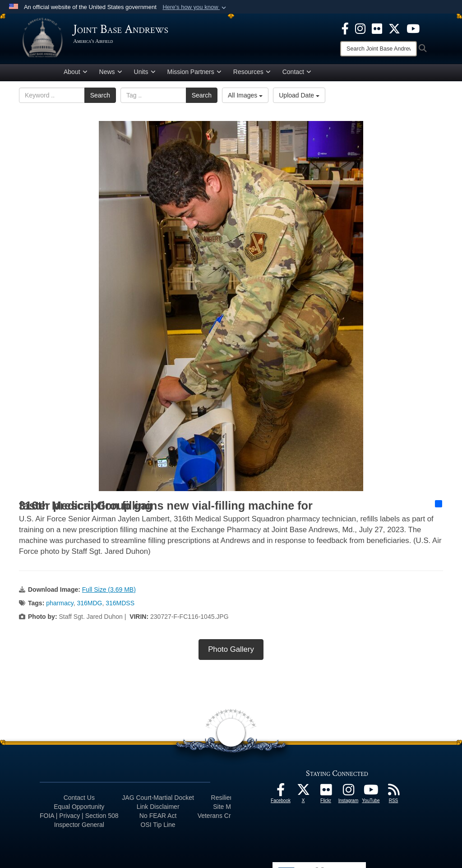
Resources (252, 74)
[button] (195, 7)
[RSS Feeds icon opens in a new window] (393, 794)
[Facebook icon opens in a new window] (345, 28)
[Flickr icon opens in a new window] (377, 28)
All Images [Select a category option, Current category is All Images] (245, 97)
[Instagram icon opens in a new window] (360, 28)
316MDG (89, 604)
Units (145, 74)
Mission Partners (194, 74)
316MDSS (120, 604)
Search (100, 97)
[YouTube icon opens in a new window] (413, 28)
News (111, 74)
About (76, 74)
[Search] (379, 49)
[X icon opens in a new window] (394, 28)
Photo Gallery (231, 651)
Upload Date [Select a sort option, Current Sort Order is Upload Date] (299, 97)
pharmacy (60, 604)
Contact (297, 74)
